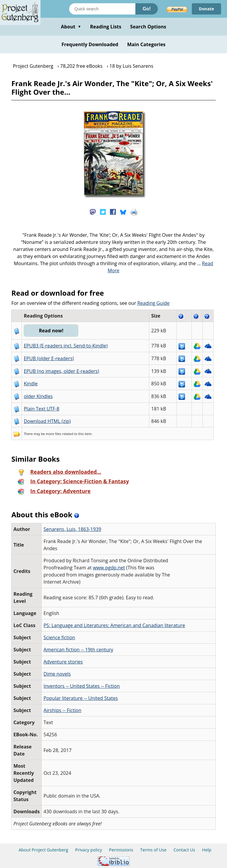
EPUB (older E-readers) (49, 358)
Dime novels (57, 674)
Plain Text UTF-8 (41, 409)
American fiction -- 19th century (78, 650)
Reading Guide (154, 303)
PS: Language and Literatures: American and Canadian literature (114, 625)
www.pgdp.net (109, 568)
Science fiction (59, 637)
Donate (206, 9)
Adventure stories (63, 662)
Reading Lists (106, 27)
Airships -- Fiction (62, 710)
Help (207, 850)
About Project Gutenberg (43, 850)
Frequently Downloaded (90, 44)
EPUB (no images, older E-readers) (61, 371)
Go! (147, 9)
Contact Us (184, 850)
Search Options (148, 27)
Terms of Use (153, 850)
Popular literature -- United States (81, 698)
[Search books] (102, 9)
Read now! (51, 331)
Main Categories (146, 44)
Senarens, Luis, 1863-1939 (72, 529)
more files (53, 434)
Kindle (31, 384)
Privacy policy (89, 850)
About (71, 27)
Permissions (121, 850)
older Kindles (38, 396)
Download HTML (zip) (47, 421)
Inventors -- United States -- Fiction (82, 686)
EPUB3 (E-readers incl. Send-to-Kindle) (66, 346)
